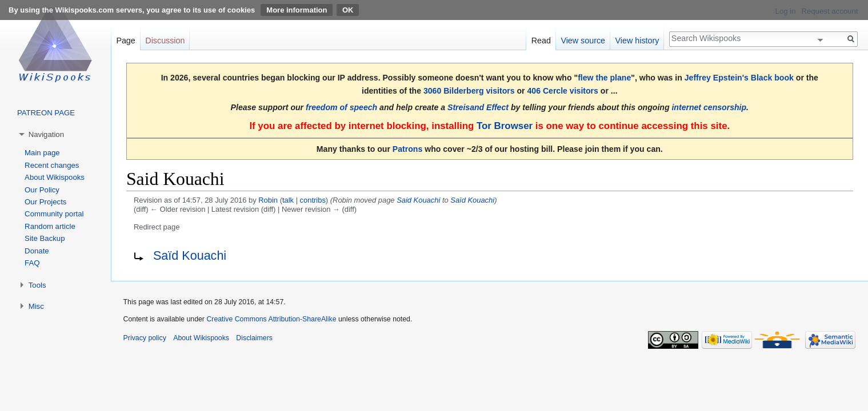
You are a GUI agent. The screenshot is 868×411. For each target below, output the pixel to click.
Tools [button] (37, 285)
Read (541, 41)
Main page (42, 153)
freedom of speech (341, 107)
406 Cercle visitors (562, 91)
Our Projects (45, 202)
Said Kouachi (418, 200)
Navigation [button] (46, 134)
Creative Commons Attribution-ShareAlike (271, 319)
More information (297, 10)
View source (583, 41)
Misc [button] (36, 306)
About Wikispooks (55, 177)
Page (125, 41)
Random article (50, 226)
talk (288, 200)
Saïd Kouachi (472, 200)
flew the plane (604, 78)
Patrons (407, 149)
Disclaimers (254, 338)
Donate (37, 251)
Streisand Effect (478, 107)
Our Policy (42, 190)
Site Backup (45, 238)
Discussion (165, 41)
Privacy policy (145, 338)
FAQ (32, 263)
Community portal (54, 214)
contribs (313, 200)
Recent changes (52, 165)
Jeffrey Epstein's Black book (739, 78)
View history (637, 41)
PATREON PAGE (46, 113)
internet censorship (709, 107)
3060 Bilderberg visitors (469, 91)
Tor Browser (505, 126)
